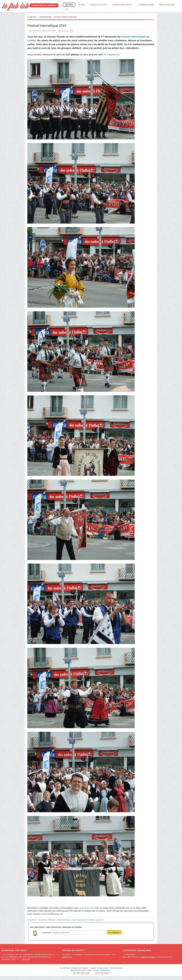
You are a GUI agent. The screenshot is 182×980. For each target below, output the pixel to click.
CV (67, 9)
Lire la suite (26, 959)
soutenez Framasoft (148, 957)
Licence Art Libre (86, 908)
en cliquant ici (111, 54)
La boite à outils (98, 5)
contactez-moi (67, 957)
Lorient (74, 920)
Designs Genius (106, 970)
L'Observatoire (146, 5)
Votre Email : (47, 932)
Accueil (69, 5)
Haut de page (102, 973)
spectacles (100, 920)
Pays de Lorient (82, 920)
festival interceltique (64, 920)
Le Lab (81, 5)
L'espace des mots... (123, 5)
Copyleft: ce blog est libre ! (100, 968)
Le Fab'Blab (32, 17)
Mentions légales (116, 968)
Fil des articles (82, 973)
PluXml (82, 970)
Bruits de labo (167, 5)
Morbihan (92, 920)
